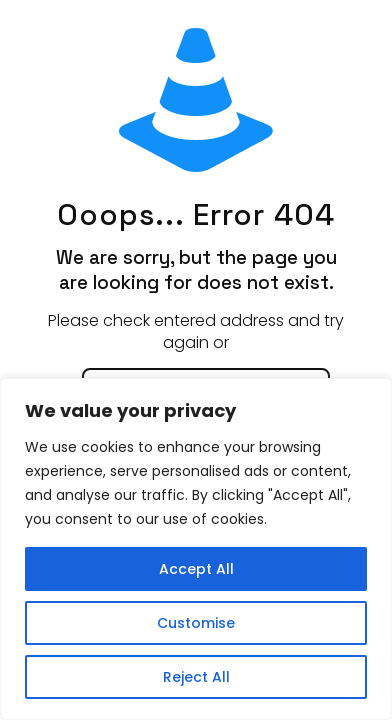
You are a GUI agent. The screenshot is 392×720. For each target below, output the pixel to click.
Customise (196, 623)
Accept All (196, 569)
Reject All (196, 677)
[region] (196, 549)
